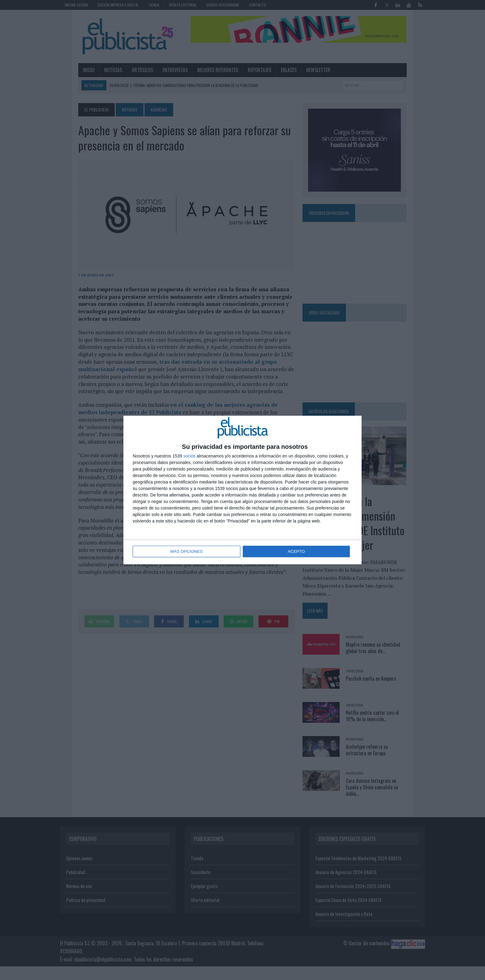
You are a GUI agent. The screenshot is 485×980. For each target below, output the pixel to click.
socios (189, 456)
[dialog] (242, 490)
